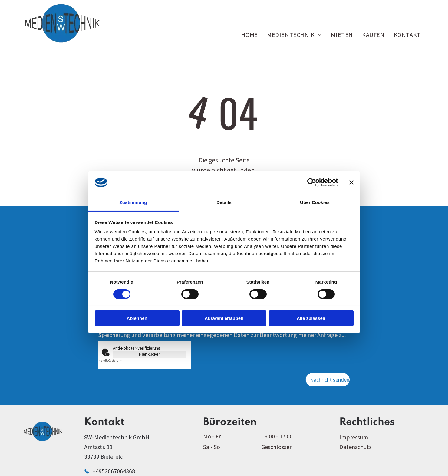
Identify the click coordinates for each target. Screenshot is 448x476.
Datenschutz (356, 447)
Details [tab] (224, 202)
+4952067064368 (114, 471)
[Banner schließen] (351, 182)
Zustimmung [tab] (133, 202)
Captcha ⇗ (109, 361)
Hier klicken (150, 354)
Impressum (354, 437)
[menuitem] (250, 35)
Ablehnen (137, 318)
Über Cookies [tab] (315, 202)
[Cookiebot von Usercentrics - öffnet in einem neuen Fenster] (312, 182)
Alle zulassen (311, 318)
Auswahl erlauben (224, 318)
